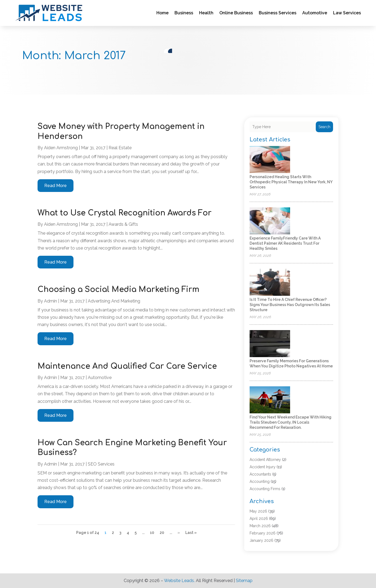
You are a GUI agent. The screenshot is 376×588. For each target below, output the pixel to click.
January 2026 (261, 540)
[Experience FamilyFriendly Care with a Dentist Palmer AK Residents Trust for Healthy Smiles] (270, 221)
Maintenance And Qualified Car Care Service (127, 366)
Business (184, 13)
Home (162, 13)
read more (56, 186)
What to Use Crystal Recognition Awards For (125, 213)
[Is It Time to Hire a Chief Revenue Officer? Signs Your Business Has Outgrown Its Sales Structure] (270, 283)
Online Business (236, 13)
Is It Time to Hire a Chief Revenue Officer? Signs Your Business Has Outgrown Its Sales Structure (290, 305)
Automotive (315, 13)
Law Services (347, 13)
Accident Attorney (265, 460)
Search (324, 127)
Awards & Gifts (123, 224)
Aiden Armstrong (61, 148)
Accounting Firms (265, 489)
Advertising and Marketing (114, 301)
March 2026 (260, 526)
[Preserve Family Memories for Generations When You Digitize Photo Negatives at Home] (270, 344)
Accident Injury (263, 467)
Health (206, 13)
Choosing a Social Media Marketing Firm (118, 290)
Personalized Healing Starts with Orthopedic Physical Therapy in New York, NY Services (291, 182)
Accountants (260, 474)
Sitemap (244, 581)
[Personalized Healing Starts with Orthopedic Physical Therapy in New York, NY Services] (270, 160)
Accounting (260, 481)
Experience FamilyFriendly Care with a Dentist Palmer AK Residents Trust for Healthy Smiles (285, 243)
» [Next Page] (179, 533)
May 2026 (258, 511)
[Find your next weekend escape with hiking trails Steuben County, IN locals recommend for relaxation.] (270, 400)
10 (152, 533)
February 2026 (263, 533)
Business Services (278, 13)
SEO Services (101, 464)
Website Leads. (179, 581)
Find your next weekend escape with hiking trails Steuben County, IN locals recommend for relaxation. (291, 422)
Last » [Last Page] (191, 533)
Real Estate (120, 148)
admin (51, 301)
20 (162, 533)
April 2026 (259, 519)
